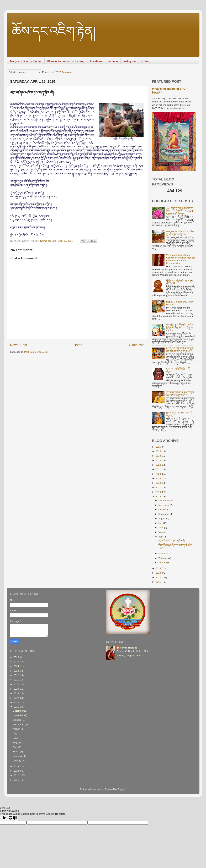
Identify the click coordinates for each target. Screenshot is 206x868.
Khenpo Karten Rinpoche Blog (66, 61)
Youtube (113, 61)
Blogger (122, 789)
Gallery (146, 61)
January (163, 563)
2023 (159, 460)
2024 (159, 456)
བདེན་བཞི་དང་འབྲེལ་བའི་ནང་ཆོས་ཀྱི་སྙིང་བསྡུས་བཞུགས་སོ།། (180, 233)
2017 (159, 488)
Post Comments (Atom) (36, 352)
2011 (159, 582)
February (163, 558)
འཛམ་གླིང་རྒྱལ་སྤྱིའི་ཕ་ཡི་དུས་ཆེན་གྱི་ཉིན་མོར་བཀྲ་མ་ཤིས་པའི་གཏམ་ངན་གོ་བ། (180, 328)
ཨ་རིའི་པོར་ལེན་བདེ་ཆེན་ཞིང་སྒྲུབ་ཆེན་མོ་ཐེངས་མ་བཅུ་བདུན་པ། (180, 350)
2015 (159, 496)
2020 (159, 474)
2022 (159, 465)
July (161, 523)
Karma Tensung (129, 648)
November (164, 505)
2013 (159, 573)
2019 (159, 478)
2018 (159, 483)
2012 (159, 577)
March (162, 554)
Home (78, 345)
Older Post (137, 345)
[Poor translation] (13, 818)
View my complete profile (129, 656)
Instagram (130, 61)
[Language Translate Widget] (24, 72)
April (161, 537)
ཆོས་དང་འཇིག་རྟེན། (54, 31)
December (164, 500)
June (161, 528)
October (163, 510)
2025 (159, 451)
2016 (159, 492)
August (162, 518)
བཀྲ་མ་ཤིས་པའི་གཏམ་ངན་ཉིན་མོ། (171, 541)
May (161, 532)
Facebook (96, 61)
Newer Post (19, 345)
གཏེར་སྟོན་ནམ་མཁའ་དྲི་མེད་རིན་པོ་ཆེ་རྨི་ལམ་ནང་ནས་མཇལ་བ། (180, 394)
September (165, 514)
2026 (159, 447)
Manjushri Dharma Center (26, 61)
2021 (159, 469)
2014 (159, 568)
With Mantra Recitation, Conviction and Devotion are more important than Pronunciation (181, 259)
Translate (63, 72)
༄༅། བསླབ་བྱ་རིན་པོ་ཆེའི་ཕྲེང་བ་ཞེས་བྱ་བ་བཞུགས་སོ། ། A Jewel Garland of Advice (179, 211)
